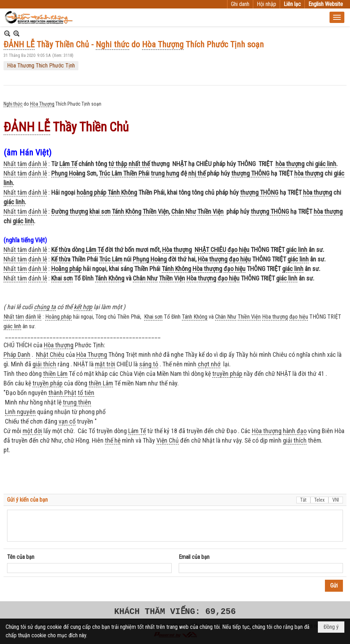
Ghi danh (240, 4)
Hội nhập (266, 4)
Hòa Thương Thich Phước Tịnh (41, 66)
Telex (319, 500)
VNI (336, 500)
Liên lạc (292, 4)
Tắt (303, 500)
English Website (326, 4)
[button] (337, 17)
